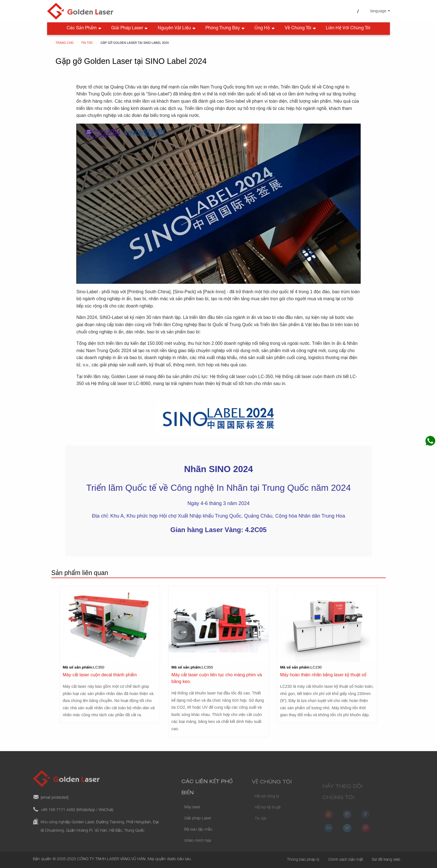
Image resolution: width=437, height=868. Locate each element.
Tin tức (261, 824)
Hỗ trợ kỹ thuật (268, 813)
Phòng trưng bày (225, 29)
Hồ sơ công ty (267, 802)
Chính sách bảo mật (346, 860)
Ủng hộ (265, 29)
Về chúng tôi (301, 29)
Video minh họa (198, 849)
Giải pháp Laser (130, 29)
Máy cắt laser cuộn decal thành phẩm (100, 675)
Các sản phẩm (84, 29)
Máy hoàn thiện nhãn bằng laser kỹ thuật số (323, 675)
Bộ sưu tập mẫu (198, 838)
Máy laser (192, 816)
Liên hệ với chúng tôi (348, 28)
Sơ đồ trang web (386, 860)
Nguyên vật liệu (177, 29)
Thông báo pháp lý (303, 860)
